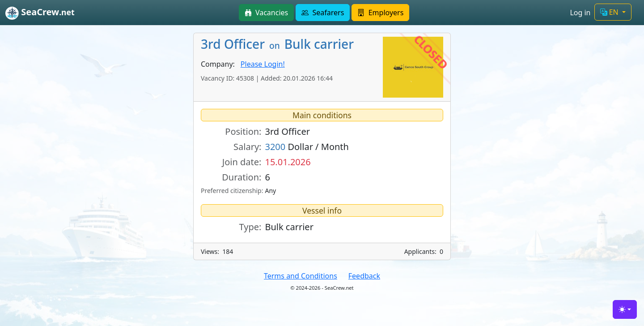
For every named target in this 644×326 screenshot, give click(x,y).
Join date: (242, 162)
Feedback (364, 276)
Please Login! (263, 64)
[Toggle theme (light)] (625, 309)
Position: (243, 131)
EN (610, 12)
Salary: (247, 147)
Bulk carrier (289, 227)
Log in (580, 13)
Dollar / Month (307, 147)
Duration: (241, 177)
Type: (250, 227)
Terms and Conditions (301, 276)
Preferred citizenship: (231, 191)
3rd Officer (287, 131)
